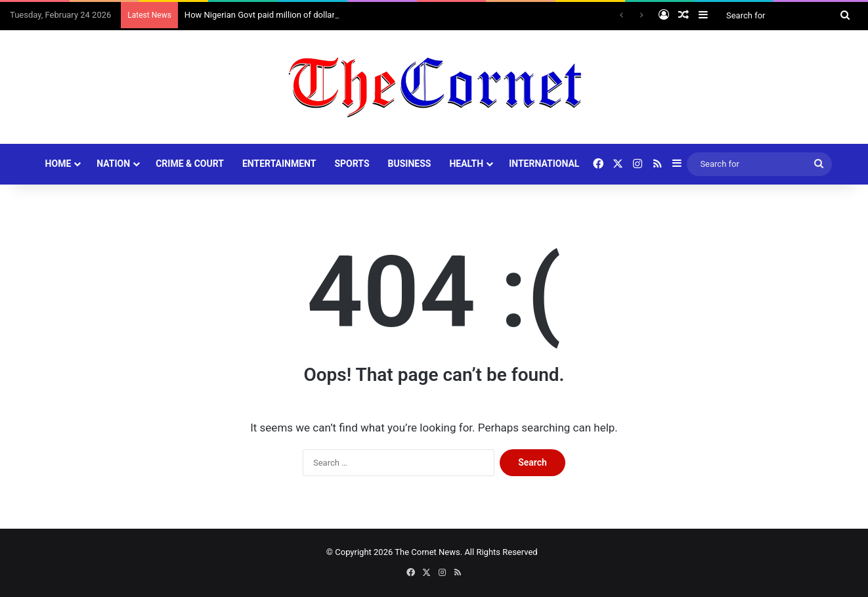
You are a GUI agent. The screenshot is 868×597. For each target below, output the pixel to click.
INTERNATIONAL (544, 164)
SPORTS (352, 164)
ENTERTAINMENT (279, 164)
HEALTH (466, 164)
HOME (58, 164)
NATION (113, 164)
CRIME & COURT (190, 164)
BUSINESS (410, 164)
